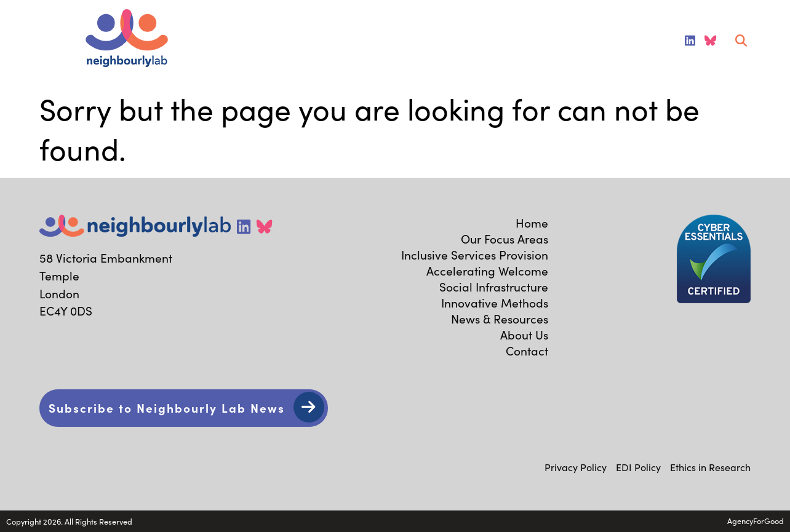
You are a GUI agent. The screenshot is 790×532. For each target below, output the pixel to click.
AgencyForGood (756, 521)
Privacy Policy (576, 467)
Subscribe (167, 407)
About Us (524, 335)
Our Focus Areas (505, 239)
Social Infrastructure (494, 287)
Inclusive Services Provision (475, 255)
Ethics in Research (710, 467)
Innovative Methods (495, 303)
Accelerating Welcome (487, 271)
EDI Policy (638, 467)
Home (532, 223)
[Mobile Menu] (26, 41)
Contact (527, 351)
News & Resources (500, 319)
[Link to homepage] (127, 40)
